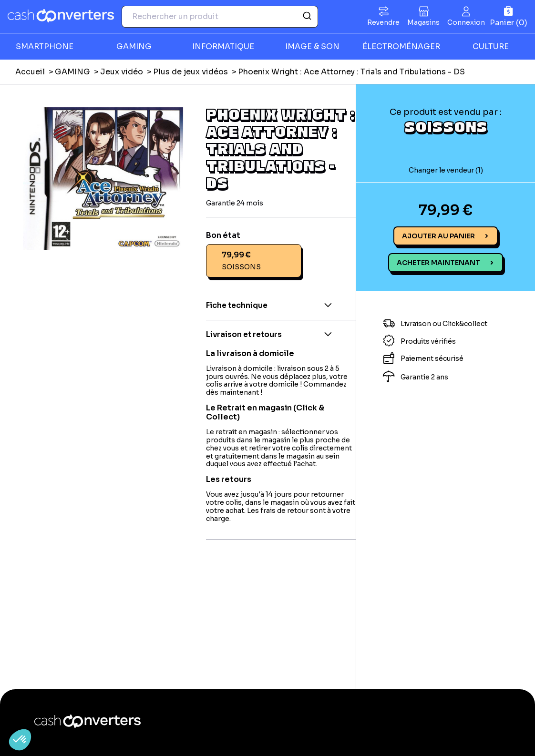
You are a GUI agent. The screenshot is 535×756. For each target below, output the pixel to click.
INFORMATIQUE (223, 46)
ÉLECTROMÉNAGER (401, 46)
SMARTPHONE (45, 46)
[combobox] (220, 17)
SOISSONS (446, 126)
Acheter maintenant (438, 263)
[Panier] (509, 16)
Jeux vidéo (122, 72)
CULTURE (491, 46)
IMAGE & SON (312, 46)
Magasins (423, 22)
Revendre (383, 22)
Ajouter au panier (438, 236)
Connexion (466, 22)
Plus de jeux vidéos (190, 72)
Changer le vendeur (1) (446, 170)
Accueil (30, 72)
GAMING (134, 46)
